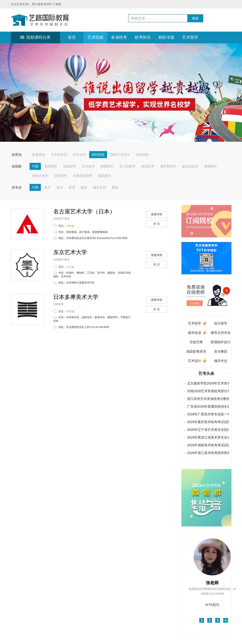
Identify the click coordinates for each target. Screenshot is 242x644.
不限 (35, 166)
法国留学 (61, 176)
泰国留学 (105, 176)
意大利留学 (127, 166)
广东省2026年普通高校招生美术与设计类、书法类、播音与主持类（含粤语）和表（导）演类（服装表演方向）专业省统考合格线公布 (207, 406)
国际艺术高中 (120, 155)
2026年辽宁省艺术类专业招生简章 (207, 430)
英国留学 (69, 166)
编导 (84, 187)
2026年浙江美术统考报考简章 (207, 453)
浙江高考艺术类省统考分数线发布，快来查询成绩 (207, 399)
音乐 (60, 187)
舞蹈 (115, 187)
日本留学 (88, 166)
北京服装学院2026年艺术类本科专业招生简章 (207, 383)
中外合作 (79, 155)
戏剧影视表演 (196, 351)
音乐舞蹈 (221, 351)
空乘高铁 (142, 155)
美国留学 (51, 166)
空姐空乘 (196, 342)
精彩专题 (166, 37)
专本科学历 (59, 155)
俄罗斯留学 (168, 166)
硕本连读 (197, 332)
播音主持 (100, 187)
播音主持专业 (221, 333)
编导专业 (221, 361)
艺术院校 (96, 37)
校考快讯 (143, 37)
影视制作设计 (221, 342)
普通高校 (38, 155)
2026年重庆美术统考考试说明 (207, 422)
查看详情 (157, 214)
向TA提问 (212, 605)
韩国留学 (107, 166)
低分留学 (221, 323)
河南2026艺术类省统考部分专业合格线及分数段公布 (207, 391)
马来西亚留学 (83, 176)
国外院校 (98, 155)
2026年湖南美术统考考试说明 (207, 445)
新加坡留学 (190, 166)
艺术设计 (197, 360)
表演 (72, 187)
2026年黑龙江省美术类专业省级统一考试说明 (207, 437)
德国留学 (148, 166)
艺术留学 (190, 37)
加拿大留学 (40, 176)
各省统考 (119, 37)
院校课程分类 (35, 37)
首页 (72, 37)
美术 (47, 187)
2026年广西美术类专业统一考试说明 (207, 414)
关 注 (156, 224)
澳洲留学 (211, 166)
